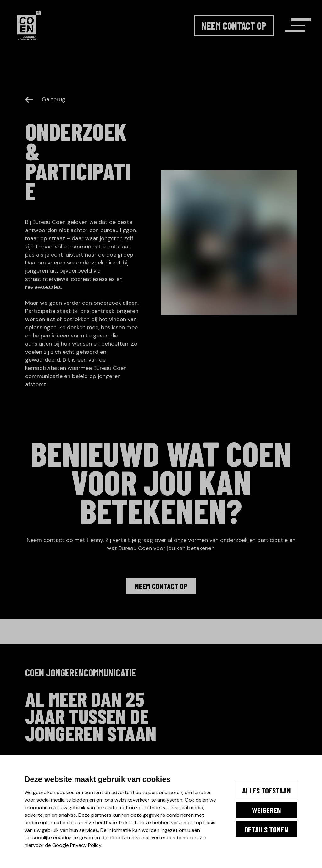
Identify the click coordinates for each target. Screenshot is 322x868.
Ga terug (45, 99)
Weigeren (256, 806)
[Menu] (287, 35)
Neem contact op (219, 35)
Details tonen (256, 831)
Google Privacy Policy (56, 845)
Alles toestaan (256, 781)
